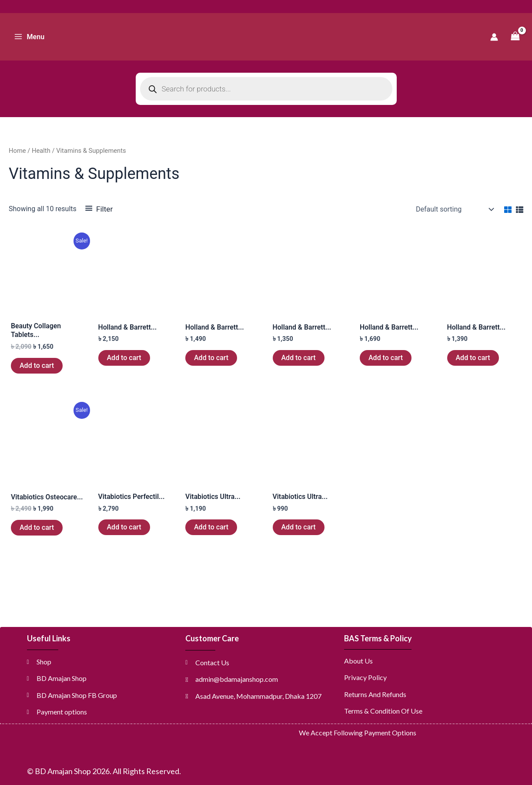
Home (17, 151)
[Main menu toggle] (29, 37)
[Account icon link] (494, 37)
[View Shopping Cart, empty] (515, 37)
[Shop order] (454, 209)
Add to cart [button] (37, 366)
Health (41, 151)
